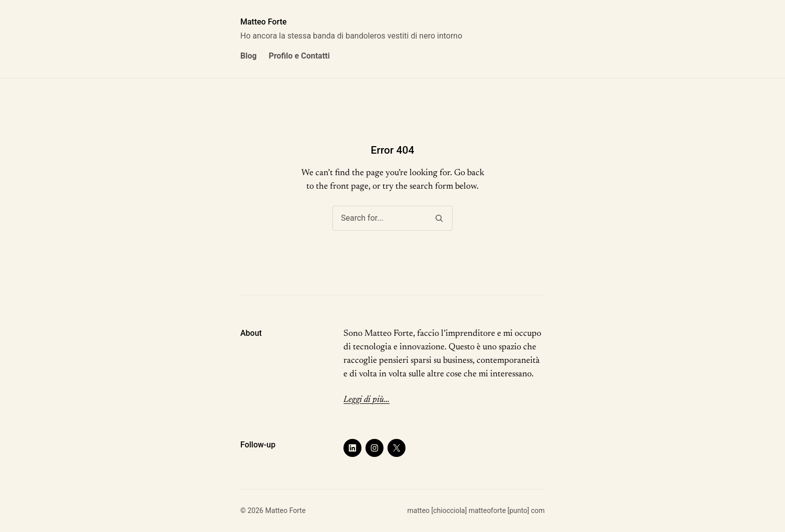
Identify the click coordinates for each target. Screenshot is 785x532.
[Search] (439, 218)
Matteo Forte (264, 22)
